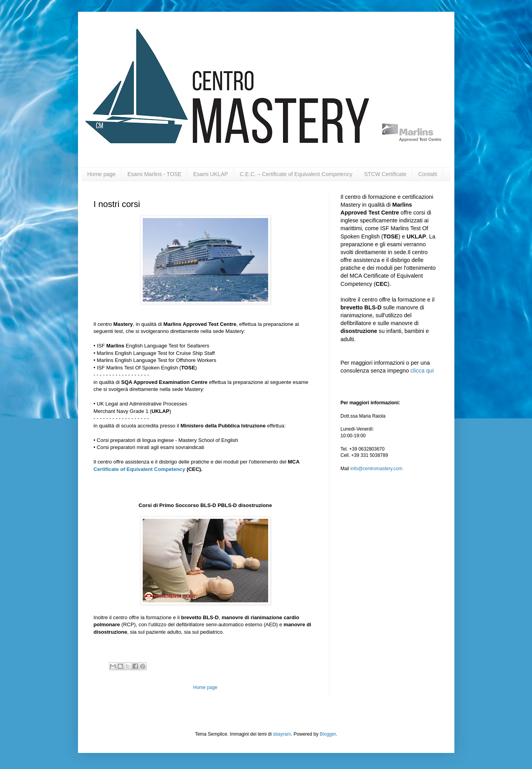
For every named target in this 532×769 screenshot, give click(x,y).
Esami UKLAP (211, 174)
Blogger (328, 734)
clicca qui (422, 371)
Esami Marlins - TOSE (154, 174)
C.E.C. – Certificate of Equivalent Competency (296, 174)
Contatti (428, 174)
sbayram (282, 734)
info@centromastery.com (377, 469)
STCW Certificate (385, 174)
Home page (102, 174)
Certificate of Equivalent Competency (140, 469)
